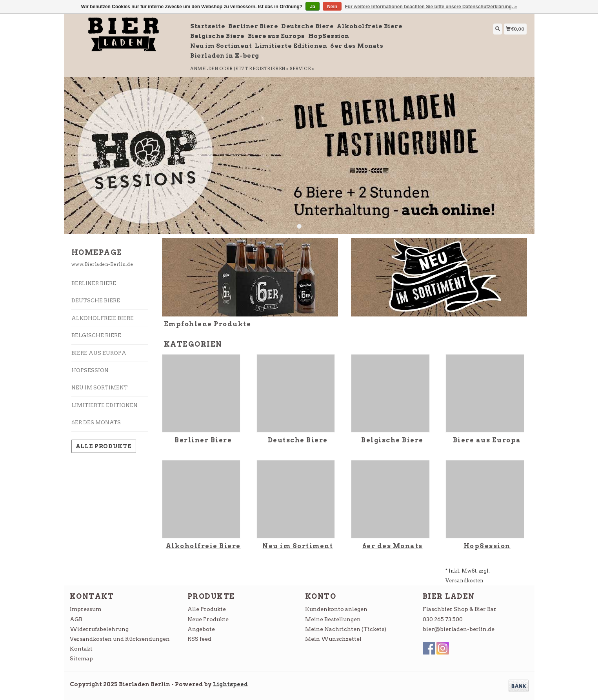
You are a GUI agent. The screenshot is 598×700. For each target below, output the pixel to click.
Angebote (201, 629)
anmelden (204, 69)
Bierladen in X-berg (225, 56)
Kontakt (81, 649)
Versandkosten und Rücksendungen (120, 639)
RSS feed (199, 639)
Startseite (208, 26)
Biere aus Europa (276, 36)
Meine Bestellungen (333, 619)
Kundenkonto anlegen (336, 609)
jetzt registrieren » (261, 69)
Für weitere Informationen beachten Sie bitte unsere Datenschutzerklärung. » (431, 7)
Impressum (85, 609)
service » (302, 69)
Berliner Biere (253, 26)
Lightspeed (230, 684)
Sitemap (81, 658)
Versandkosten (464, 581)
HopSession (329, 36)
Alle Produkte (104, 446)
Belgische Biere (217, 36)
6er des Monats (357, 46)
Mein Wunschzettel (333, 639)
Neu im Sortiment (221, 46)
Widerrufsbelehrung (99, 629)
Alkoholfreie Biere (370, 26)
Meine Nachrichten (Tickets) (346, 629)
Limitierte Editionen (291, 46)
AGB (76, 619)
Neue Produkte (208, 619)
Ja (312, 7)
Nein (332, 7)
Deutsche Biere (307, 26)
